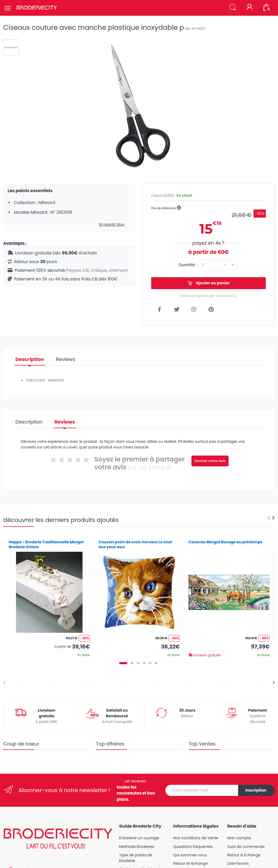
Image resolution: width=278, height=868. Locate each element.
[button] (233, 7)
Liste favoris (238, 863)
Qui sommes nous (190, 855)
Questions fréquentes (193, 847)
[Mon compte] (249, 8)
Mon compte (239, 838)
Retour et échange (190, 863)
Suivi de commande (246, 847)
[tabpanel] (49, 596)
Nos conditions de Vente (196, 838)
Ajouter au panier (208, 283)
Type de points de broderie (136, 858)
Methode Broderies (137, 847)
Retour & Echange (244, 855)
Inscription (256, 790)
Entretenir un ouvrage (139, 838)
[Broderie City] (37, 8)
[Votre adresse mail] (202, 790)
